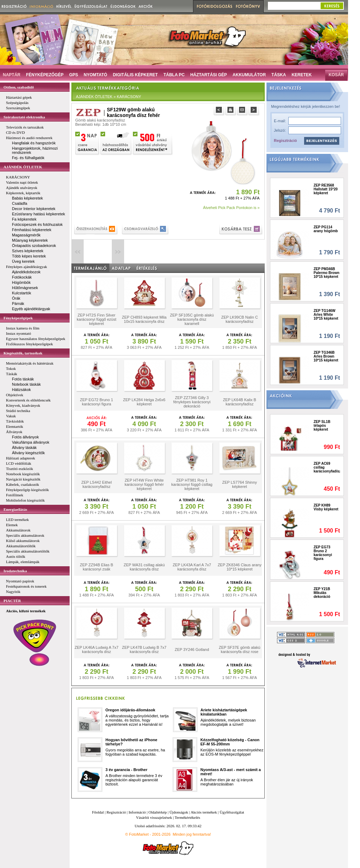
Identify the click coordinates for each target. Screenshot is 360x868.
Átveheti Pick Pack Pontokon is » (232, 208)
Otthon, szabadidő (19, 87)
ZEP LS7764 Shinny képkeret (240, 484)
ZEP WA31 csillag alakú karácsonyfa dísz (144, 567)
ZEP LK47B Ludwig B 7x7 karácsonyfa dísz (144, 650)
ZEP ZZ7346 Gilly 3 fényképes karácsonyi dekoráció (192, 402)
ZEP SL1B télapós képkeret (322, 426)
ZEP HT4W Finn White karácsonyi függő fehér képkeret (144, 484)
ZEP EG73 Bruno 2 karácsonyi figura (323, 553)
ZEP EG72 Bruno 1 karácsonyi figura (97, 402)
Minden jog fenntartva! (192, 834)
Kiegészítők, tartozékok (23, 353)
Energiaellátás (15, 509)
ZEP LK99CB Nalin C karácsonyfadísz (239, 319)
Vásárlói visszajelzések (154, 817)
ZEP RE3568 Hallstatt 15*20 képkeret (326, 189)
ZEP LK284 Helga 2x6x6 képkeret (144, 402)
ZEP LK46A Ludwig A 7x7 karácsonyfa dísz (97, 650)
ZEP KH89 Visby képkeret (326, 507)
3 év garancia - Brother (126, 770)
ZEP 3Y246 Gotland (192, 650)
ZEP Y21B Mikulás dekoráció (322, 593)
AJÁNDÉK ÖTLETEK (23, 167)
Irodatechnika (15, 571)
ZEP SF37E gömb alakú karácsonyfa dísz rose (240, 650)
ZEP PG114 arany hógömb (326, 229)
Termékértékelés (188, 817)
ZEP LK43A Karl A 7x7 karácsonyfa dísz (192, 567)
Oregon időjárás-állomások (130, 710)
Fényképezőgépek (18, 318)
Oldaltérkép (157, 812)
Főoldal (98, 812)
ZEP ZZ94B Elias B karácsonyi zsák (97, 567)
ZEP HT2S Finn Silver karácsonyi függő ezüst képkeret (97, 319)
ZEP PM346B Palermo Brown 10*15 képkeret (326, 273)
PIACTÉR (12, 601)
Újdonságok (179, 812)
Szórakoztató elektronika (24, 117)
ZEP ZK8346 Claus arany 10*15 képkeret (240, 567)
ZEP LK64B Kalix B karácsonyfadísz (240, 402)
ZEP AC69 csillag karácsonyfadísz (327, 467)
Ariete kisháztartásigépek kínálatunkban (224, 712)
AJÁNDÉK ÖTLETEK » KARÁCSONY (108, 97)
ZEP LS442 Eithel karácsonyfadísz (97, 484)
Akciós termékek (204, 812)
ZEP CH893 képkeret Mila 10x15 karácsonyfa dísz (144, 319)
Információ (137, 812)
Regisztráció (285, 141)
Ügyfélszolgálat (232, 812)
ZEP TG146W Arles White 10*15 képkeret (326, 315)
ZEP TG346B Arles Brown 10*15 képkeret (326, 356)
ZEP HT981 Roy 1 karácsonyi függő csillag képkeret (192, 484)
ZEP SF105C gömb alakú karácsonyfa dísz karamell (192, 319)
